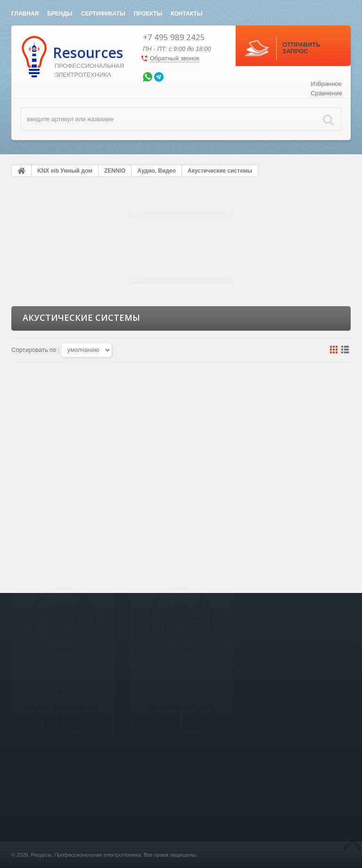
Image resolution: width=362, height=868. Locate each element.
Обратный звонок (175, 58)
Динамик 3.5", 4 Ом (63, 500)
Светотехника (118, 856)
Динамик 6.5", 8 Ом (181, 500)
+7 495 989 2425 (174, 37)
